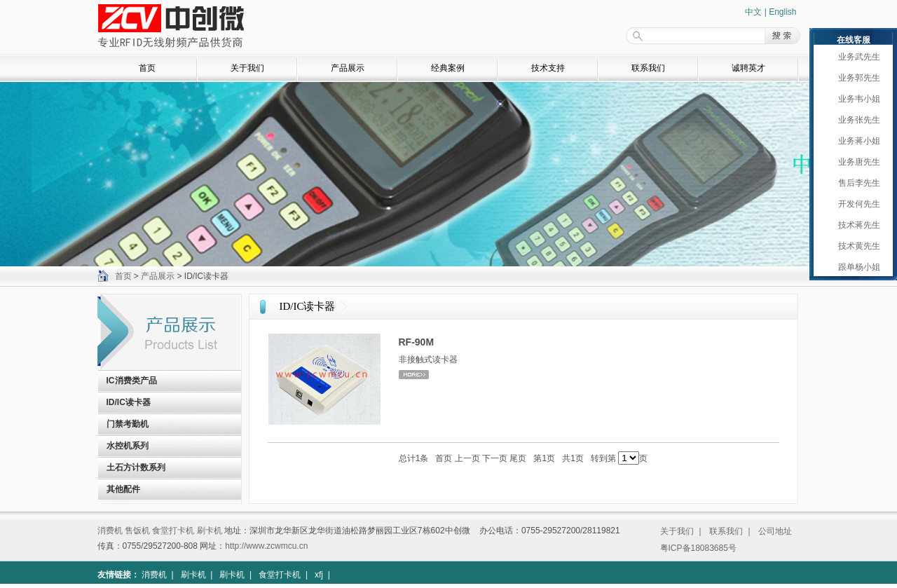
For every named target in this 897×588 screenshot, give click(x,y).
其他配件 (123, 489)
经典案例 (448, 68)
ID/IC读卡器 (129, 402)
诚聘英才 (748, 68)
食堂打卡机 (173, 531)
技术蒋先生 (856, 225)
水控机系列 (128, 446)
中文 (753, 12)
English (782, 12)
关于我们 (247, 68)
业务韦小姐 (856, 99)
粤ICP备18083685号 (698, 548)
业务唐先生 (856, 162)
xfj (319, 575)
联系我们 (648, 68)
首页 (147, 68)
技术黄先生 (856, 246)
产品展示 (348, 68)
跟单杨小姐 (856, 267)
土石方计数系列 (136, 467)
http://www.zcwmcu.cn (266, 546)
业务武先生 (856, 57)
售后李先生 (856, 183)
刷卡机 (210, 531)
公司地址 (775, 531)
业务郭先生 (856, 78)
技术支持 (548, 68)
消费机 (110, 531)
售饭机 (137, 531)
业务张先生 (856, 120)
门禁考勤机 (128, 424)
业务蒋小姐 (856, 141)
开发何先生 (856, 204)
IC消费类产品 (132, 381)
